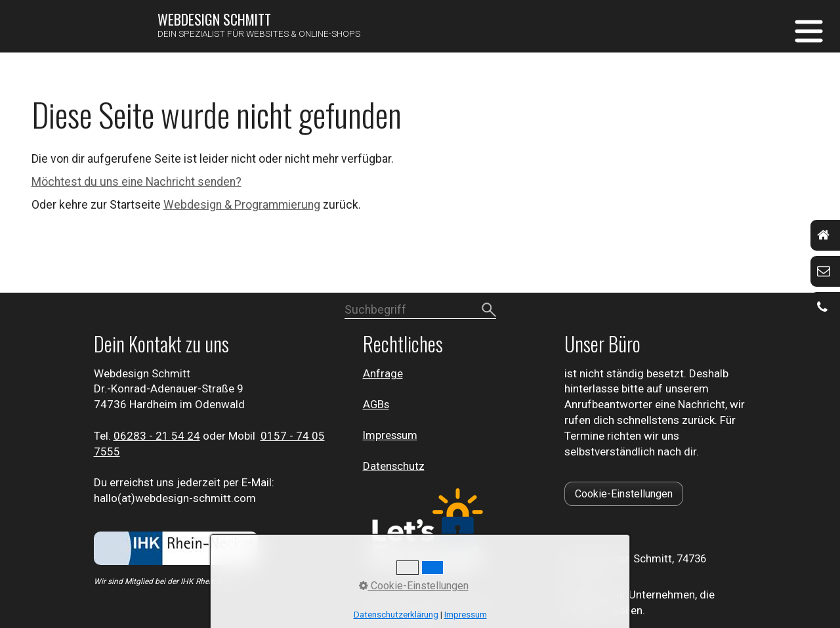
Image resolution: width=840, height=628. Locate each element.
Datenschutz (394, 466)
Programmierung (277, 205)
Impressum (390, 435)
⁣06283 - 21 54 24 (157, 436)
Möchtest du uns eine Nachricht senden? (136, 182)
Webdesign (194, 205)
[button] (624, 494)
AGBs (376, 404)
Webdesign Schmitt (214, 19)
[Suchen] (489, 311)
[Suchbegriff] (420, 311)
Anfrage (383, 373)
